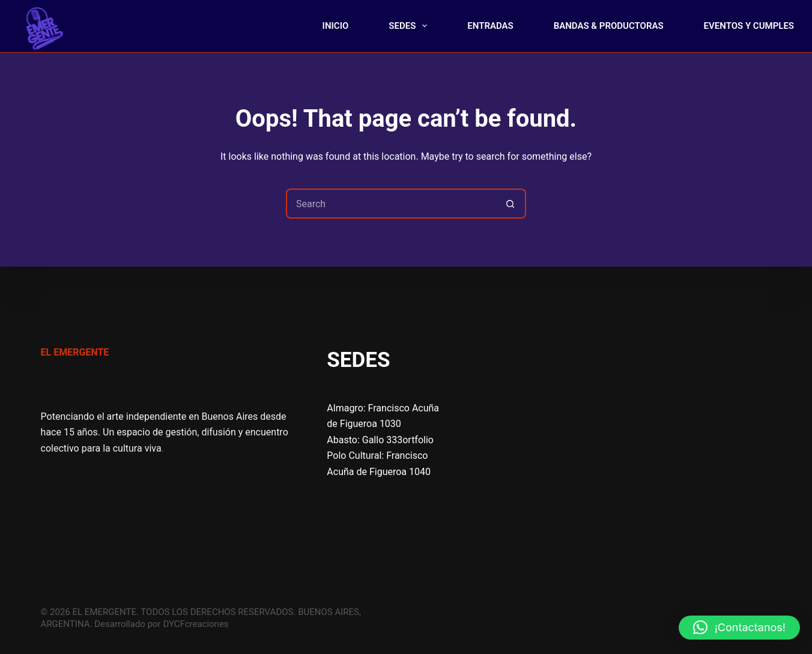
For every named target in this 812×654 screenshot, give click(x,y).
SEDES (410, 26)
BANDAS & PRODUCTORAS (609, 26)
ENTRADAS (490, 26)
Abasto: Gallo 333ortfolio (380, 440)
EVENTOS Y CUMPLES (749, 26)
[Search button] (511, 204)
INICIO (336, 26)
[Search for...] (391, 204)
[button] (739, 628)
